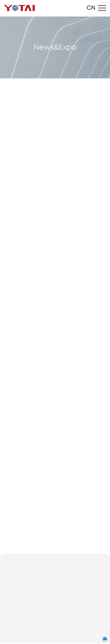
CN (91, 8)
